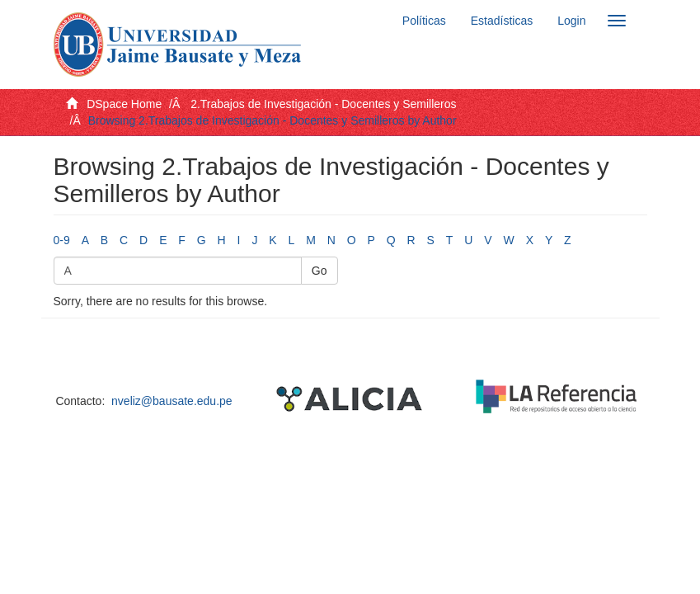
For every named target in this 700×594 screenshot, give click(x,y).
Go (319, 271)
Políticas (424, 21)
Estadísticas (502, 21)
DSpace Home (124, 104)
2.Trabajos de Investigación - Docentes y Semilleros (323, 104)
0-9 (62, 240)
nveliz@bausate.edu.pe (172, 401)
